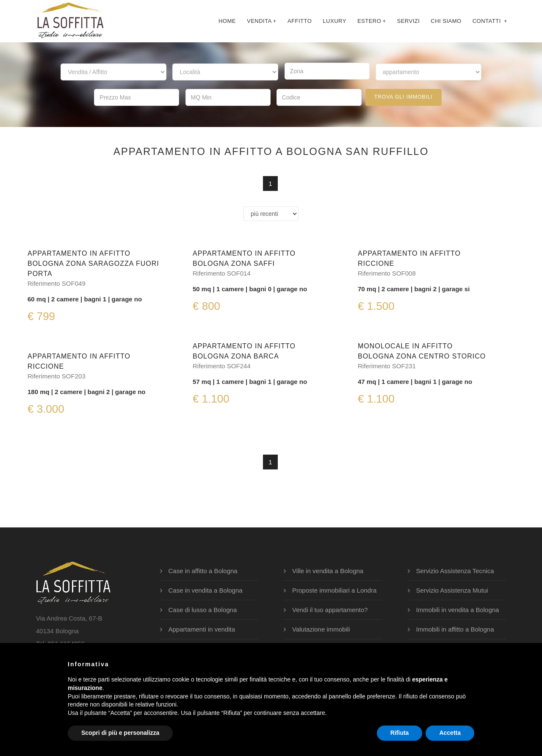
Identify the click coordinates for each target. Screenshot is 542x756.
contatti (490, 21)
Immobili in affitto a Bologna (455, 629)
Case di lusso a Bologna (203, 610)
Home (227, 21)
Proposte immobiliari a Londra (334, 590)
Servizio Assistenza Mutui (452, 590)
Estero (372, 21)
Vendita (262, 21)
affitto (300, 21)
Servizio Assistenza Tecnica (455, 571)
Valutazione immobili (321, 629)
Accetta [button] (450, 733)
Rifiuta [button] (400, 733)
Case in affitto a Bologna (203, 571)
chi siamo (446, 21)
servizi (408, 21)
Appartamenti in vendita (202, 629)
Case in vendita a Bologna (206, 590)
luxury (335, 21)
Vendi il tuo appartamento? (330, 610)
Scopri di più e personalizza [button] (120, 733)
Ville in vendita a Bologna (328, 571)
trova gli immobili (404, 97)
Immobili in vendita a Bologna (458, 610)
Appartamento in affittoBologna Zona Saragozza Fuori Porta (93, 263)
